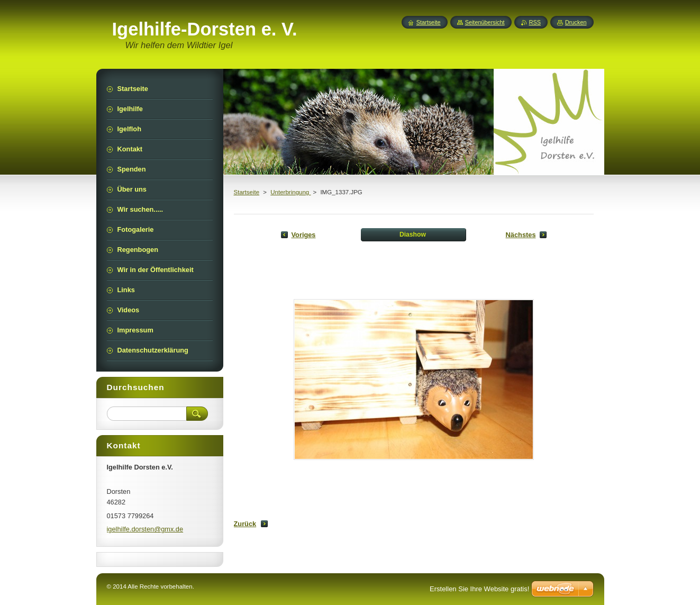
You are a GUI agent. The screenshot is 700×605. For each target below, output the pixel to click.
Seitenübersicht (485, 22)
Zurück (245, 524)
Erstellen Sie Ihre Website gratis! (479, 589)
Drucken (576, 22)
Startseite (247, 192)
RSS (535, 22)
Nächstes (521, 235)
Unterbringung (290, 192)
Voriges (304, 235)
